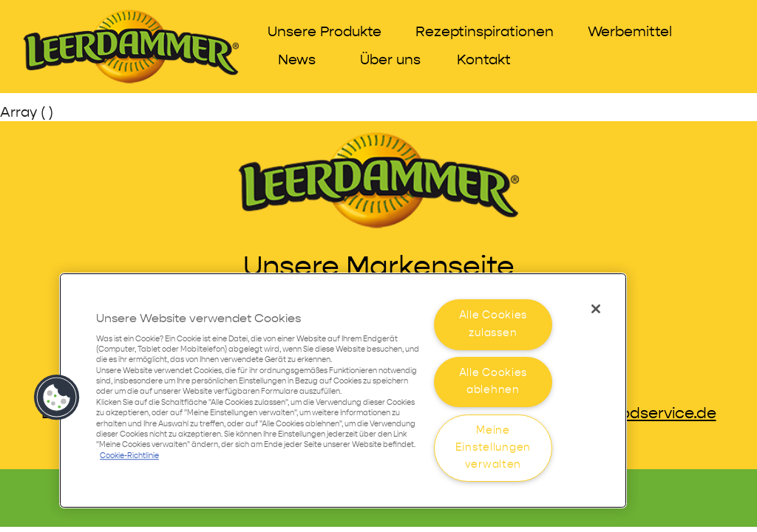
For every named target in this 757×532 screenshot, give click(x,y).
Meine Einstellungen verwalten (493, 448)
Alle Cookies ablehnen (493, 382)
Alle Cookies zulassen (493, 324)
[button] (57, 398)
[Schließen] (596, 309)
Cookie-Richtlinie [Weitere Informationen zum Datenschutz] (129, 456)
